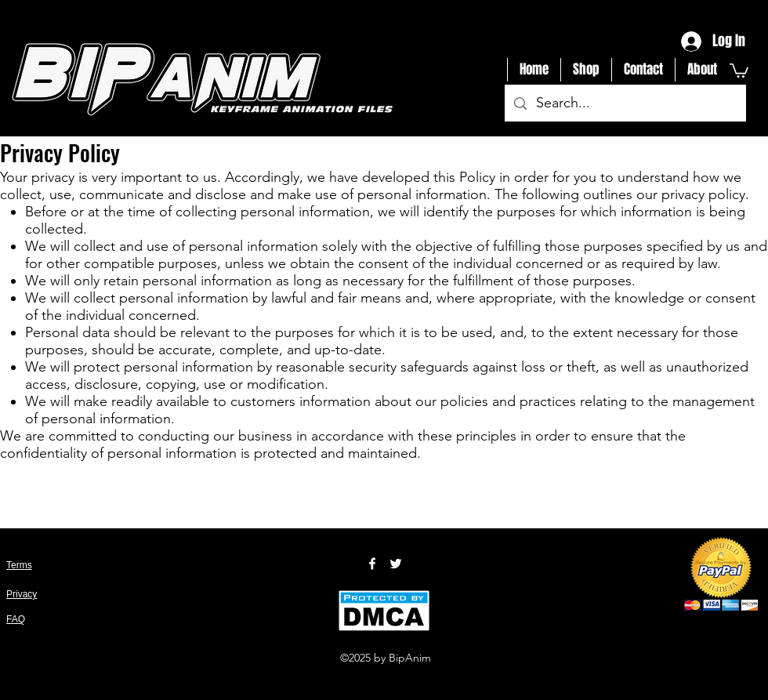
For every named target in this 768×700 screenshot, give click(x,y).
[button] (739, 70)
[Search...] (625, 103)
